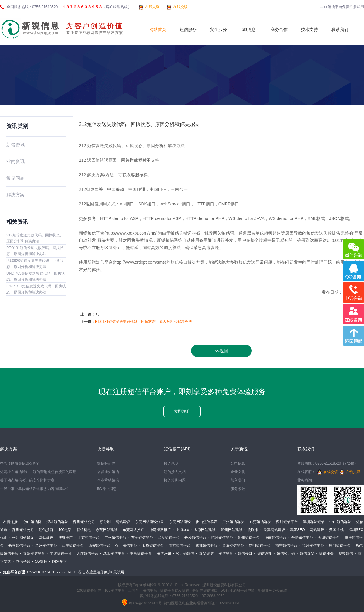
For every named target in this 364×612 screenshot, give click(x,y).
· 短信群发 (305, 553)
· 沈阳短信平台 (113, 553)
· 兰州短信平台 (45, 546)
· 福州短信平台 (312, 546)
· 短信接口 (45, 530)
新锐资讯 (15, 145)
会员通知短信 (108, 472)
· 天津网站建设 (273, 530)
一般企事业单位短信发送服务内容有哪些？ (35, 489)
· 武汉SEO (296, 530)
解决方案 (15, 195)
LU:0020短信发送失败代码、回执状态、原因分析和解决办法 (35, 264)
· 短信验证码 (284, 553)
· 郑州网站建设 (230, 530)
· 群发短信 (205, 553)
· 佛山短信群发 (205, 522)
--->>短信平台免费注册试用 (342, 7)
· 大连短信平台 (86, 553)
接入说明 (171, 463)
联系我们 (306, 449)
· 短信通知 (263, 553)
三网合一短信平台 (143, 590)
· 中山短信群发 (339, 522)
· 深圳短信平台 (285, 522)
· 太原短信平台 (151, 546)
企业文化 (238, 472)
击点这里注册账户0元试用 (103, 572)
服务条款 (238, 489)
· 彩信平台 (22, 561)
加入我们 (238, 480)
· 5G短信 (40, 561)
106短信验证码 (89, 590)
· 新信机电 (82, 530)
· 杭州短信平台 (221, 538)
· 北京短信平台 (87, 538)
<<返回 (221, 351)
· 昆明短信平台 (258, 546)
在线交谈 (152, 7)
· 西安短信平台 (98, 546)
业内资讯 (15, 161)
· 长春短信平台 (18, 546)
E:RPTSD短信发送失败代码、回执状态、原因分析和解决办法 (36, 289)
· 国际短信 (58, 561)
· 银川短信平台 (125, 546)
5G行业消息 (107, 489)
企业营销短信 (108, 480)
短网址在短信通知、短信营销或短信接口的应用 (38, 472)
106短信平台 (115, 590)
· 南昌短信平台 (139, 553)
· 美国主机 (335, 530)
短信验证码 (106, 463)
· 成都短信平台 (205, 546)
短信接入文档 (175, 472)
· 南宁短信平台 (285, 546)
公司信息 (238, 463)
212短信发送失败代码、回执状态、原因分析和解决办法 (35, 238)
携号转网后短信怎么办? (19, 463)
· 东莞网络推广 (132, 530)
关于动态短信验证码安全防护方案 (27, 480)
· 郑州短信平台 (247, 538)
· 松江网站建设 (22, 538)
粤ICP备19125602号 (145, 603)
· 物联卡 (251, 530)
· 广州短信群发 (232, 522)
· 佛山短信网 (31, 522)
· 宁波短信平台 (59, 553)
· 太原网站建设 (203, 530)
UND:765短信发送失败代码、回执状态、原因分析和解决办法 (36, 276)
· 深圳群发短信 (312, 522)
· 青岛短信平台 (32, 553)
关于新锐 (239, 449)
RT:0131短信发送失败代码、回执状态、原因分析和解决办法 (35, 251)
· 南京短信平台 (178, 546)
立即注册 (182, 411)
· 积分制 (104, 522)
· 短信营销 (162, 553)
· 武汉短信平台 (167, 538)
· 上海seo (181, 530)
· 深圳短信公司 (83, 522)
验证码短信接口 (205, 590)
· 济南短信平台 (274, 538)
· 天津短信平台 (327, 538)
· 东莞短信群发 (259, 522)
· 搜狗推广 (64, 538)
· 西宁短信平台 (71, 546)
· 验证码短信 (184, 553)
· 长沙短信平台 (194, 538)
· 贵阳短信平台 (231, 546)
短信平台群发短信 (175, 590)
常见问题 (15, 178)
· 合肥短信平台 (301, 538)
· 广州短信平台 (114, 538)
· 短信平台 (224, 553)
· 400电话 (63, 530)
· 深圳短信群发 (56, 522)
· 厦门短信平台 (338, 546)
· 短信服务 (325, 553)
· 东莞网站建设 (178, 522)
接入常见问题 (175, 480)
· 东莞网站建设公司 (148, 522)
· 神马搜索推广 (159, 530)
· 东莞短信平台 (140, 538)
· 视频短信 (344, 553)
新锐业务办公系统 (272, 590)
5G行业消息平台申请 (238, 590)
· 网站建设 (121, 522)
